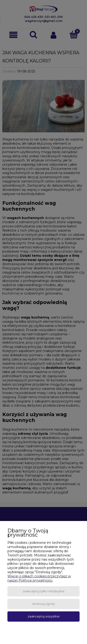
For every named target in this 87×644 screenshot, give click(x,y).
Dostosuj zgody (43, 604)
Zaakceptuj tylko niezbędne (43, 591)
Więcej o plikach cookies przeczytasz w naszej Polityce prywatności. (39, 578)
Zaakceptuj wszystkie (44, 616)
